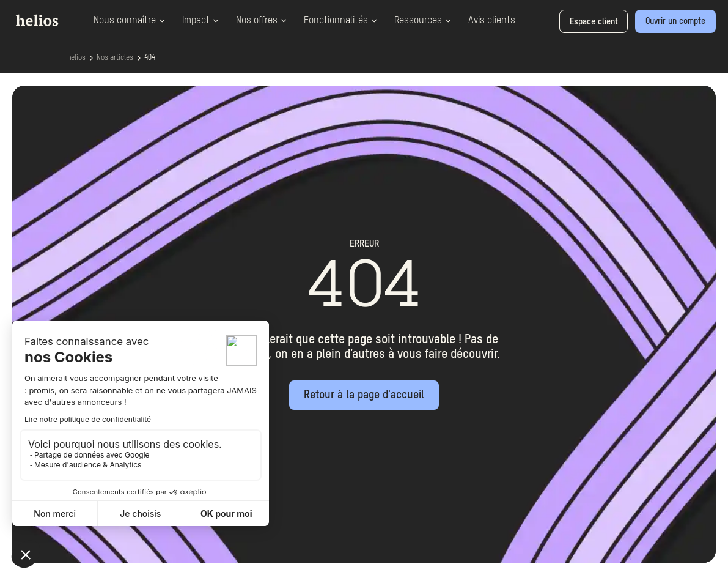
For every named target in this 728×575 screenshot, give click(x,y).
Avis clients (492, 21)
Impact (200, 21)
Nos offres (261, 21)
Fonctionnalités (340, 21)
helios (76, 58)
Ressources (423, 21)
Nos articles (115, 58)
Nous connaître (129, 21)
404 (150, 58)
